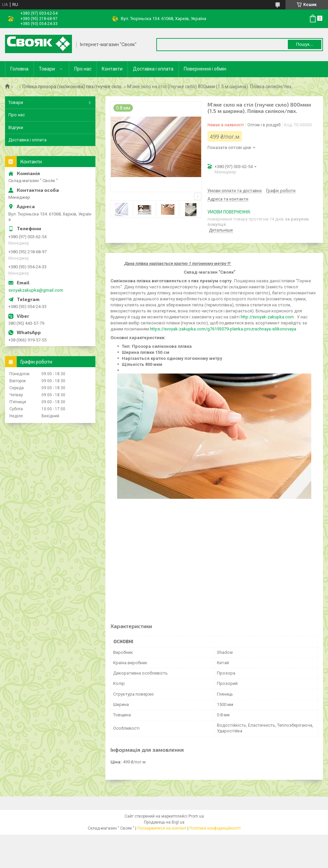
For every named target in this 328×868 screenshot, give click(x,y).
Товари (47, 69)
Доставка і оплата (153, 69)
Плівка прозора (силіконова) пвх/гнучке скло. (72, 87)
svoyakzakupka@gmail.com (36, 290)
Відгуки (16, 127)
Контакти (112, 69)
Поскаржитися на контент (162, 828)
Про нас (83, 69)
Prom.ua (196, 816)
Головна (19, 69)
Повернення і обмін (205, 69)
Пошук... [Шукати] (304, 44)
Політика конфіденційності (215, 828)
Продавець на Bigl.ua (164, 822)
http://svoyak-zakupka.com (267, 317)
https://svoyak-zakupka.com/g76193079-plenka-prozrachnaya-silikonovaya (223, 329)
